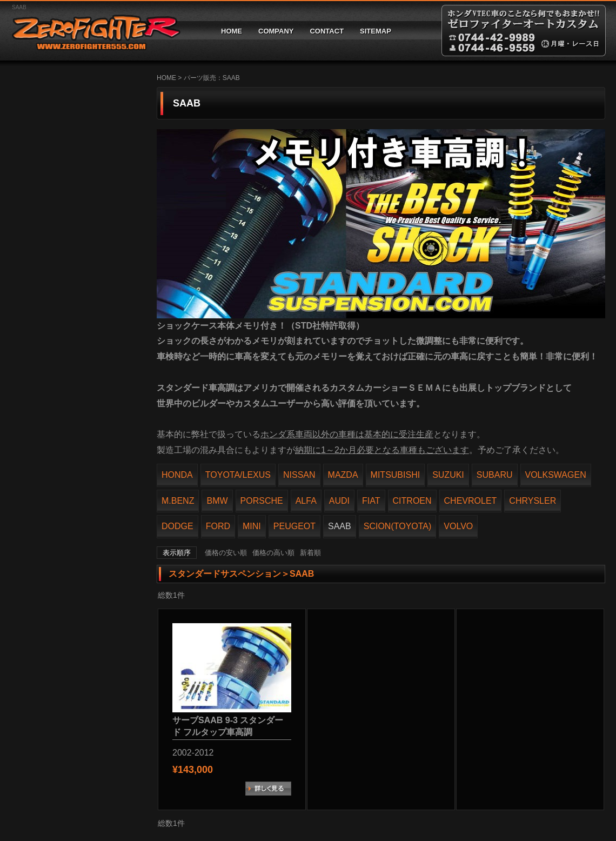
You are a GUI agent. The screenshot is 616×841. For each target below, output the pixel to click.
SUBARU (495, 475)
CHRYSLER (533, 501)
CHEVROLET (471, 501)
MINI (252, 526)
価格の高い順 (273, 553)
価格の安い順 (226, 553)
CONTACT (327, 31)
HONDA (177, 475)
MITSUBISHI (396, 475)
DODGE (178, 526)
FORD (218, 526)
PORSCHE (262, 501)
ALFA (306, 501)
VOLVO (458, 526)
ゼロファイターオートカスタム (92, 31)
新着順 (310, 553)
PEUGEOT (294, 526)
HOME (232, 31)
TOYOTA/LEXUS (238, 475)
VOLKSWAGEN (556, 475)
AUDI (339, 501)
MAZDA (343, 475)
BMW (217, 501)
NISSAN (299, 475)
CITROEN (412, 501)
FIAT (371, 501)
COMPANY (276, 31)
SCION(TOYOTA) (398, 526)
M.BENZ (178, 501)
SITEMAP (376, 31)
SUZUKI (448, 475)
